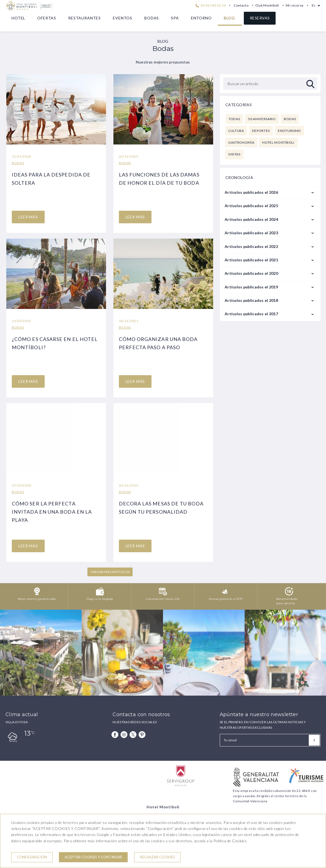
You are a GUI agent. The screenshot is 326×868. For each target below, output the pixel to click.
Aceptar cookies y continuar (93, 857)
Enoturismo (289, 131)
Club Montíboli (267, 5)
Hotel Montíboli (278, 142)
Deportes (261, 131)
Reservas (260, 18)
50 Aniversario (262, 119)
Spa (175, 18)
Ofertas (47, 18)
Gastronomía (241, 142)
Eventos (123, 18)
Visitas (234, 154)
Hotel (18, 18)
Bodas (152, 18)
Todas (234, 119)
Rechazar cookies (157, 857)
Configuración (32, 857)
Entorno (201, 18)
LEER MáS (28, 217)
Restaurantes (85, 18)
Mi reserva (295, 5)
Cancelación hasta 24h (163, 599)
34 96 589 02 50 (211, 5)
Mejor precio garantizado (37, 599)
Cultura (236, 131)
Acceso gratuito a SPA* (226, 599)
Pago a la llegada (100, 599)
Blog (229, 18)
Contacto (241, 5)
